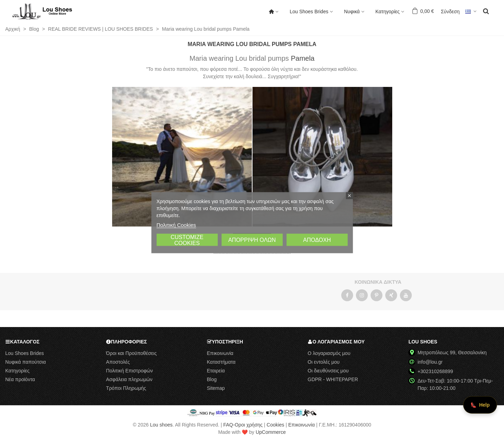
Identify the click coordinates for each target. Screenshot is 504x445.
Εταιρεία (216, 371)
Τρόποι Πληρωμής (126, 388)
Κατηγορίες (388, 12)
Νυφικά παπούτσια (25, 362)
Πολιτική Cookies (176, 225)
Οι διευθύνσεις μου (328, 371)
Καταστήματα (221, 362)
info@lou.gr (430, 362)
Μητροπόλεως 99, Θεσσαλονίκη (452, 353)
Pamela (303, 58)
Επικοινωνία (220, 353)
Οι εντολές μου (324, 362)
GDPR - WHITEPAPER (333, 379)
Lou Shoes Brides (309, 12)
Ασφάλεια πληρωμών (129, 379)
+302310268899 (435, 371)
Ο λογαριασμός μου (329, 353)
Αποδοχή (317, 240)
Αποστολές (118, 362)
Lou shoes (161, 425)
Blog (212, 379)
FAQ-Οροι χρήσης (243, 425)
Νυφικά (352, 12)
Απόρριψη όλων (252, 240)
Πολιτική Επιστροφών (130, 371)
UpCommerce (271, 432)
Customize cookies (187, 240)
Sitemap (216, 388)
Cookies (275, 425)
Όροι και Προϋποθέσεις (132, 353)
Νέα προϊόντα (20, 379)
